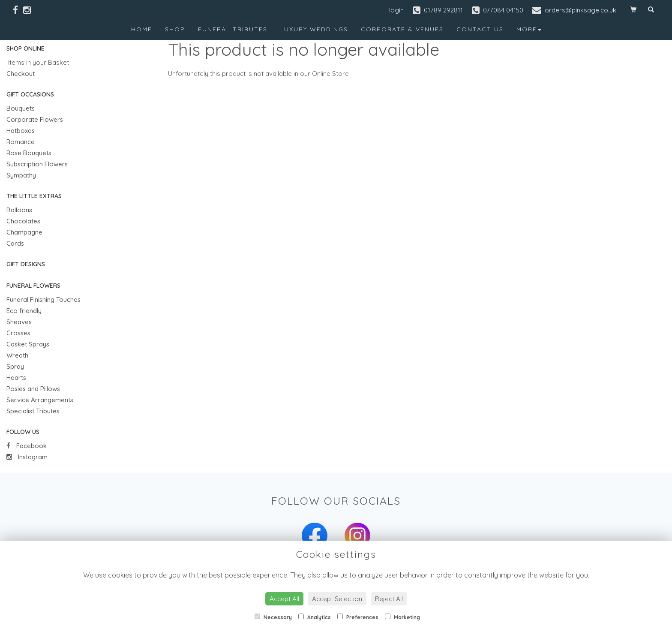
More (529, 29)
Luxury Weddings (314, 29)
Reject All (389, 599)
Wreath (17, 355)
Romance (21, 142)
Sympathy (21, 175)
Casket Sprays (28, 344)
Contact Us (480, 29)
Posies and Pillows (33, 389)
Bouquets (21, 108)
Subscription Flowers (37, 164)
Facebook (27, 446)
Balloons (19, 210)
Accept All (284, 599)
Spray (15, 366)
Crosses (18, 333)
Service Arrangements (40, 400)
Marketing (402, 617)
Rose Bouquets (29, 153)
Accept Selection (337, 599)
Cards (15, 243)
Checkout (21, 74)
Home (142, 29)
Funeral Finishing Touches (43, 299)
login (396, 10)
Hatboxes (21, 131)
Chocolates (23, 221)
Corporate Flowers (35, 119)
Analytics (315, 617)
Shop (175, 29)
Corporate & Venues (402, 29)
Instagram (27, 457)
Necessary (273, 617)
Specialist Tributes (33, 411)
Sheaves (19, 322)
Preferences (358, 617)
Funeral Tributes (233, 29)
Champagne (24, 232)
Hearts (16, 378)
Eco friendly (24, 311)
